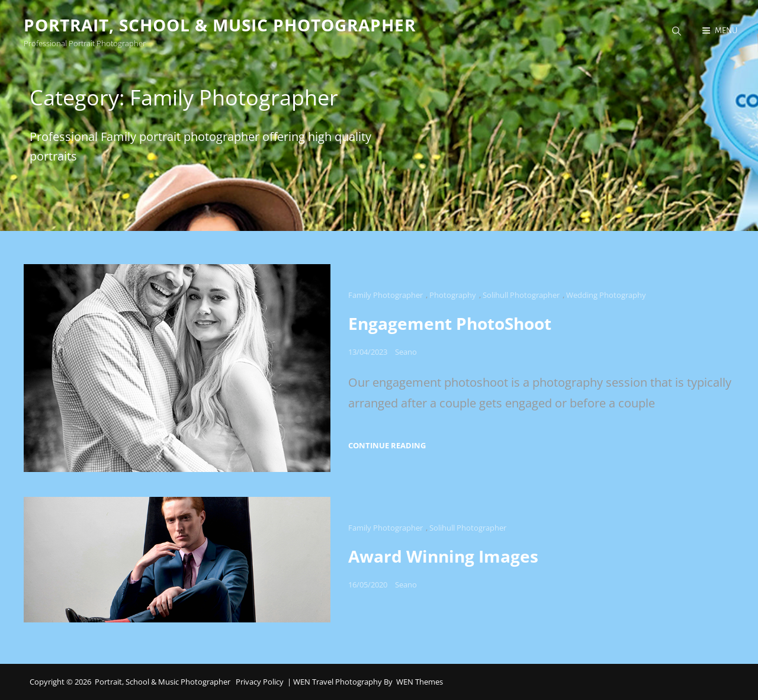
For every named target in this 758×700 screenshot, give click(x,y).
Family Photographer (386, 295)
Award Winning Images (443, 556)
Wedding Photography (606, 295)
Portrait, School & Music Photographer (220, 25)
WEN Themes (420, 682)
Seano (406, 352)
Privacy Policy (260, 682)
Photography (453, 295)
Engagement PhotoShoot (450, 323)
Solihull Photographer (521, 295)
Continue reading (387, 446)
